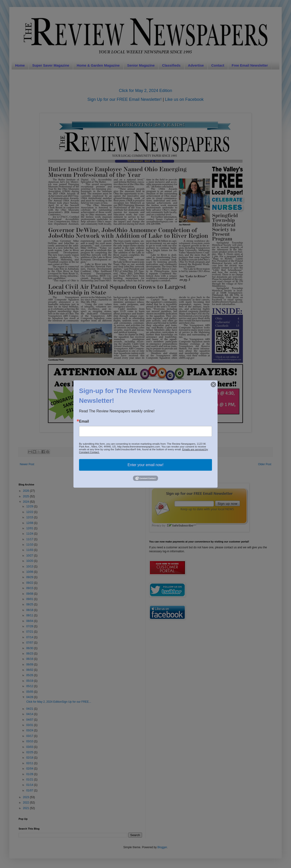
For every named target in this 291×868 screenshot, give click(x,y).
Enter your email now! (146, 465)
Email (84, 421)
